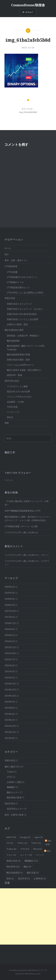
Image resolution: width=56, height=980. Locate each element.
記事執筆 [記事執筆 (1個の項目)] (40, 878)
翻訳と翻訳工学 (12, 767)
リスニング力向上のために (19, 397)
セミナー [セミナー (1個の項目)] (26, 855)
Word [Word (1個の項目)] (38, 849)
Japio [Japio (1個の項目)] (39, 837)
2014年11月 (10, 690)
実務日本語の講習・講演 (18, 360)
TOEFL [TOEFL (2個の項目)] (22, 843)
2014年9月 (10, 702)
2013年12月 (10, 726)
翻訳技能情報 (13, 341)
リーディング (13, 412)
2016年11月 (10, 623)
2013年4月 (10, 738)
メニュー (29, 12)
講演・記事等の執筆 (14, 815)
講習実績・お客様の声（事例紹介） (24, 336)
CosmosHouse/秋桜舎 (28, 5)
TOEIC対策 (12, 407)
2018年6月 (10, 599)
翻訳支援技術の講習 (14, 330)
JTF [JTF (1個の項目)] (10, 843)
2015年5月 (10, 671)
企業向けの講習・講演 (17, 324)
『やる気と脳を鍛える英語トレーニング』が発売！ (27, 503)
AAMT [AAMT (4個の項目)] (11, 837)
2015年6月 (10, 665)
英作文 (10, 417)
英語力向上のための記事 (18, 391)
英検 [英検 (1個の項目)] (10, 878)
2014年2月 (10, 720)
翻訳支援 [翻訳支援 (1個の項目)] (33, 873)
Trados (10, 772)
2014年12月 (10, 684)
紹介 (7, 254)
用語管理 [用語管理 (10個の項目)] (13, 867)
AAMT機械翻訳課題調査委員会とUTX (22, 511)
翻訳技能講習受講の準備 (18, 355)
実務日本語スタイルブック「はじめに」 (26, 309)
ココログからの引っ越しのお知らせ (21, 532)
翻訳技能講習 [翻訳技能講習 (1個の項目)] (15, 873)
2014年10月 (10, 696)
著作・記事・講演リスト (16, 260)
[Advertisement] (28, 916)
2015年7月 (10, 659)
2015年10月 (10, 653)
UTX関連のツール (15, 282)
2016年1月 (10, 641)
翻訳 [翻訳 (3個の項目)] (27, 867)
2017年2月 (10, 617)
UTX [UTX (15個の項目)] (25, 849)
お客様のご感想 (14, 782)
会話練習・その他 (15, 402)
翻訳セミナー (13, 792)
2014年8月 (10, 708)
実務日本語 (10, 298)
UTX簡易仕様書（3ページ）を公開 (21, 526)
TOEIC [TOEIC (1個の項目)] (36, 843)
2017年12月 (10, 611)
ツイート (9, 480)
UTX (9, 777)
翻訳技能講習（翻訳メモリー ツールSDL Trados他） (26, 348)
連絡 (7, 423)
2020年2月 (10, 587)
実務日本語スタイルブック (19, 304)
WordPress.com (33, 974)
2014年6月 (10, 714)
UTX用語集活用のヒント (18, 287)
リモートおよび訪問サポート (20, 365)
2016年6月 (10, 629)
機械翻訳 (11, 787)
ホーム (8, 248)
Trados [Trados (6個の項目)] (11, 849)
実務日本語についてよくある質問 (23, 319)
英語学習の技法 (12, 381)
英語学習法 (10, 803)
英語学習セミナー (15, 809)
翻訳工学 (10, 452)
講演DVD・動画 (14, 375)
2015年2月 (10, 678)
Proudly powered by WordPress (24, 970)
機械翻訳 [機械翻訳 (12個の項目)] (31, 861)
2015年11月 (10, 647)
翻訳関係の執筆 (14, 797)
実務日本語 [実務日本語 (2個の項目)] (13, 861)
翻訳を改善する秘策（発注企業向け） (25, 370)
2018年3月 (10, 605)
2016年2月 (10, 635)
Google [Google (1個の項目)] (25, 837)
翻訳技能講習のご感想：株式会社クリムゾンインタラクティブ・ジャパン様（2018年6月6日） (28, 518)
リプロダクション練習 (17, 386)
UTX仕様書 (12, 272)
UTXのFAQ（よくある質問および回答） (26, 293)
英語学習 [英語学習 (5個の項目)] (24, 878)
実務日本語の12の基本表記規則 (22, 314)
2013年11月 (10, 732)
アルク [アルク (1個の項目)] (11, 855)
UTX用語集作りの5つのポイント (22, 277)
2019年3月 (10, 593)
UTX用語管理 (11, 266)
